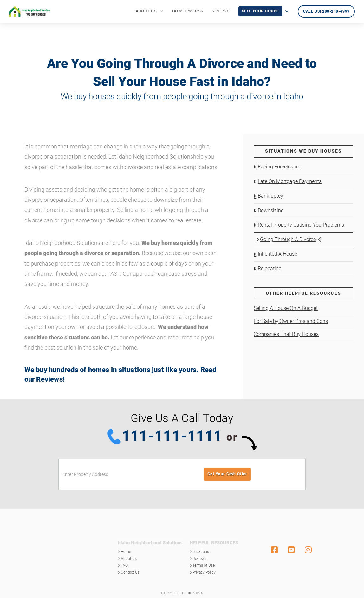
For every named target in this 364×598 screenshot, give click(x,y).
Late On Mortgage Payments (288, 181)
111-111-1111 (172, 436)
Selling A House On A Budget (286, 308)
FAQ (123, 565)
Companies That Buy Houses (286, 334)
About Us (127, 559)
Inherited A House (275, 254)
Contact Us (129, 572)
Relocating (268, 269)
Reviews (49, 379)
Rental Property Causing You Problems (299, 225)
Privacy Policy (203, 572)
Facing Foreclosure (277, 167)
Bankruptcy (268, 196)
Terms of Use (202, 565)
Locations (199, 552)
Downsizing (269, 210)
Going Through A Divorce (289, 239)
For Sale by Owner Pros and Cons (291, 321)
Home (124, 552)
